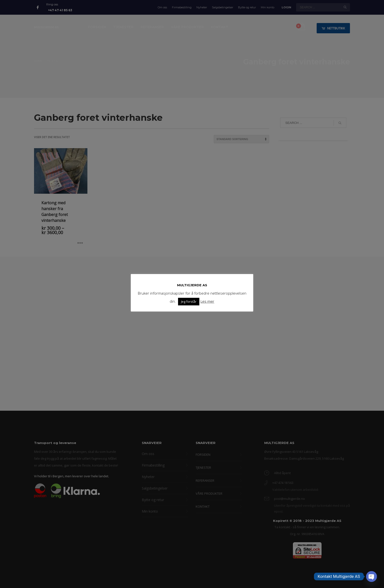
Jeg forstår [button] (189, 301)
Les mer (207, 301)
